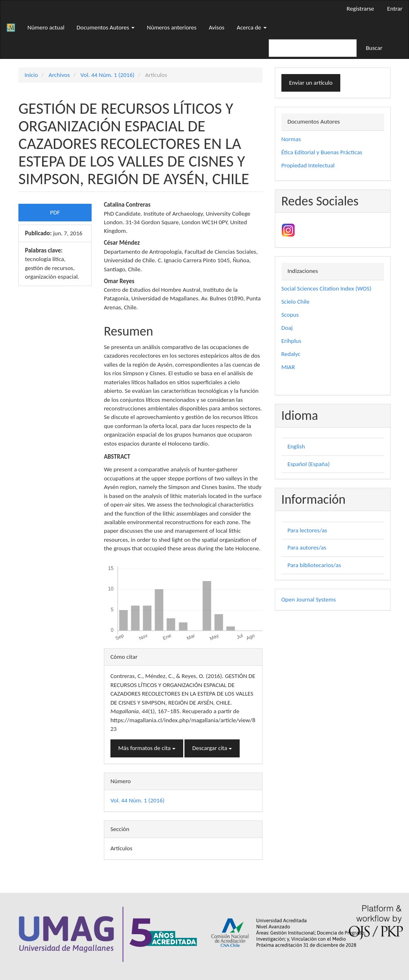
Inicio (31, 75)
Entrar (395, 9)
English (296, 446)
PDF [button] (55, 212)
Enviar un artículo (311, 83)
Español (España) (309, 464)
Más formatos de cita (147, 748)
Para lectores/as (307, 530)
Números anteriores (172, 27)
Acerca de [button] (252, 27)
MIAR (288, 367)
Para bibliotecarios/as (314, 565)
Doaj (287, 328)
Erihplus (291, 341)
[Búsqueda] (313, 48)
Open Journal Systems (309, 599)
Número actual (46, 27)
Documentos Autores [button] (106, 27)
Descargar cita (212, 748)
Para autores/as (307, 547)
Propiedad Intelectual (308, 165)
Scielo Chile (296, 302)
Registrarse (361, 9)
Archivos (59, 75)
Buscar (374, 48)
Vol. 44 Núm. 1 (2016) (108, 75)
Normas (291, 139)
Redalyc (291, 354)
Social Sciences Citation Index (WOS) (326, 288)
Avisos (216, 27)
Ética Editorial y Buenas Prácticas (322, 152)
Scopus (290, 315)
